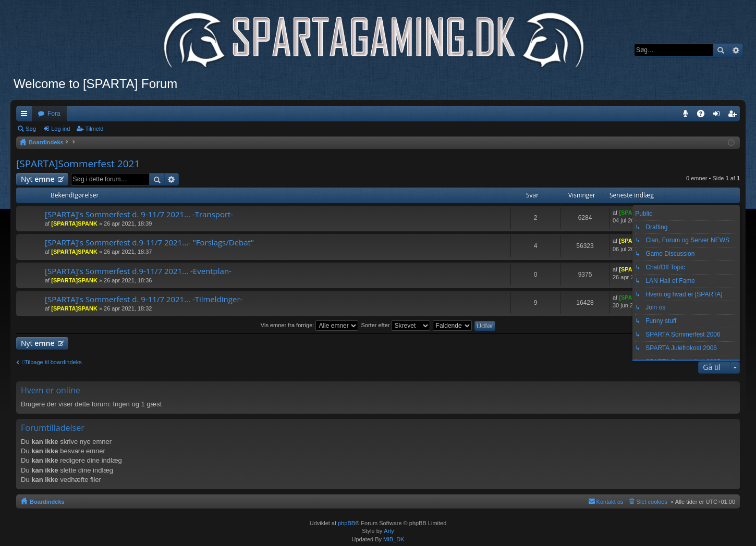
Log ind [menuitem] (719, 116)
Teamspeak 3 (687, 116)
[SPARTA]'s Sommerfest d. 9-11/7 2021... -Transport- (139, 214)
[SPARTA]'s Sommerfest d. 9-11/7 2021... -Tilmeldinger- (144, 299)
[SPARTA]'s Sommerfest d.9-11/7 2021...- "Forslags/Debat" (149, 243)
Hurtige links (26, 116)
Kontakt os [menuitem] (610, 502)
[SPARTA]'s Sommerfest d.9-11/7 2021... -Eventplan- (138, 271)
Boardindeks (47, 502)
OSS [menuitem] (704, 116)
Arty (389, 531)
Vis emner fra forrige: (310, 325)
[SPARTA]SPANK (74, 224)
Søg (721, 50)
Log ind (60, 129)
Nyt (38, 179)
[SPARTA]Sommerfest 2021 (78, 164)
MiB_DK (393, 539)
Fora (54, 114)
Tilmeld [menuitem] (735, 116)
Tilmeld (94, 129)
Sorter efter (395, 325)
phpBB (346, 523)
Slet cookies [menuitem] (652, 502)
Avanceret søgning (735, 50)
